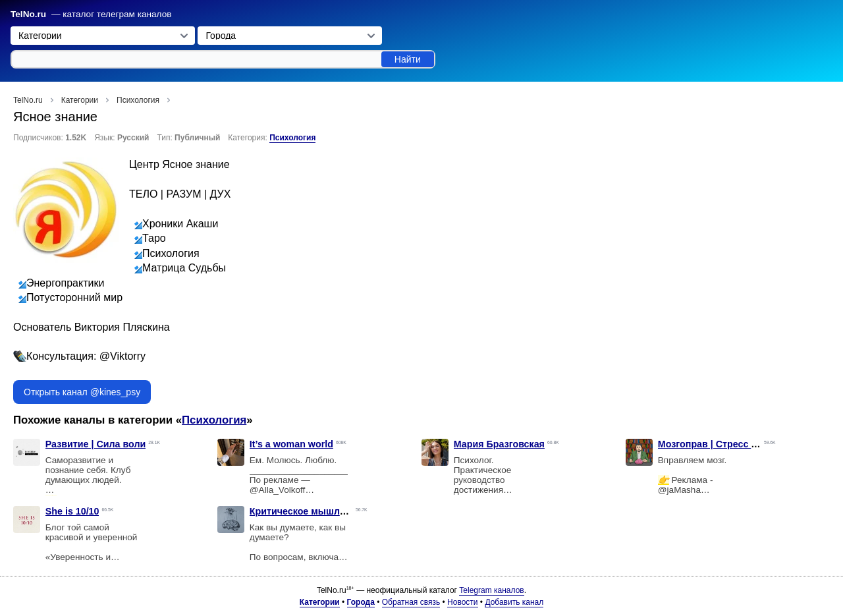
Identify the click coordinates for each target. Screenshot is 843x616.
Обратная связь (411, 602)
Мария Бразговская (499, 444)
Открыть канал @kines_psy (82, 392)
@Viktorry (122, 356)
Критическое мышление (306, 511)
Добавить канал (514, 602)
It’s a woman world (291, 444)
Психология (292, 138)
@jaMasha (679, 490)
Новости (462, 602)
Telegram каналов (491, 590)
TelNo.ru (28, 14)
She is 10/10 (72, 511)
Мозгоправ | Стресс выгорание (730, 444)
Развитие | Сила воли (95, 444)
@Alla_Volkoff (278, 490)
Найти (408, 59)
